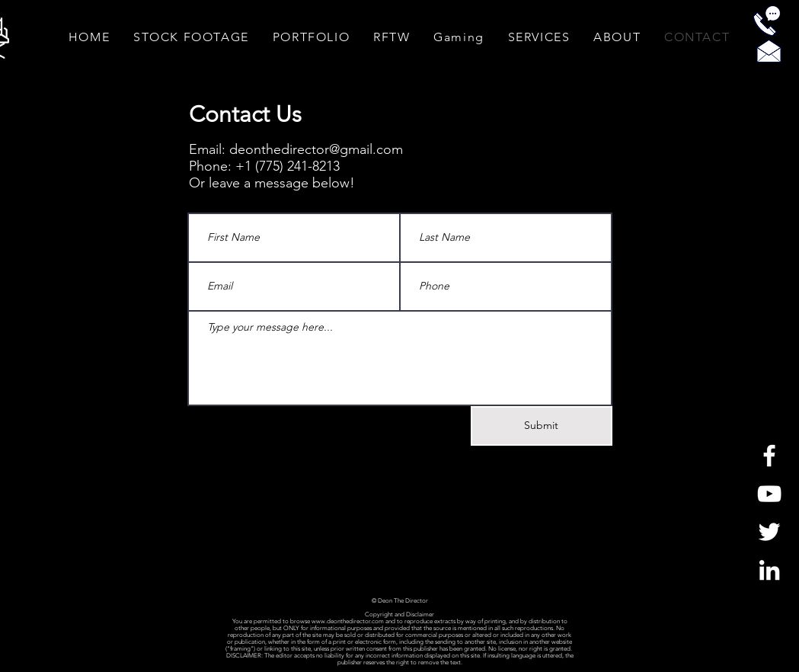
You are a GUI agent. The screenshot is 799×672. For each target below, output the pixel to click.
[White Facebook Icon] (769, 456)
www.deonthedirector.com (348, 621)
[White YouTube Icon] (769, 494)
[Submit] (542, 426)
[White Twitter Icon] (769, 532)
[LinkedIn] (769, 570)
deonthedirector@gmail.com (316, 149)
